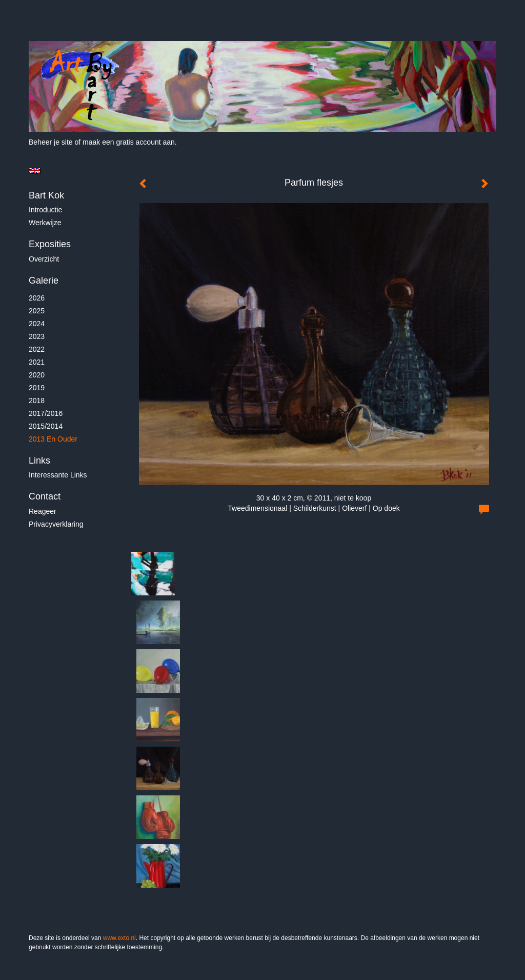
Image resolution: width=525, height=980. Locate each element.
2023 (37, 336)
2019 (37, 388)
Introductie (45, 210)
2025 (37, 311)
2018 (37, 401)
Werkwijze (45, 223)
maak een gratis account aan (129, 142)
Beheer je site (51, 142)
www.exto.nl (119, 938)
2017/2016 (46, 413)
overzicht (44, 259)
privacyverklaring (56, 524)
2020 (37, 375)
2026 (37, 298)
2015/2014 (46, 426)
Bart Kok (46, 195)
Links (39, 461)
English (35, 171)
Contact (45, 496)
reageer (43, 511)
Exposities (50, 244)
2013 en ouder (53, 439)
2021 (37, 362)
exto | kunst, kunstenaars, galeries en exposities (58, 31)
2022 (37, 349)
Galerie (44, 281)
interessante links (58, 475)
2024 (37, 324)
